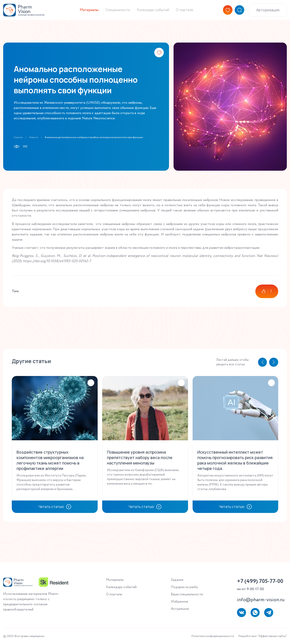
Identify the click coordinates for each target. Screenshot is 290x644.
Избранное (179, 602)
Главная (19, 137)
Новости (35, 137)
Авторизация (268, 12)
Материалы (83, 12)
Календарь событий (153, 12)
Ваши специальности (187, 595)
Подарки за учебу (185, 588)
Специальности (114, 12)
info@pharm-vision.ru (261, 600)
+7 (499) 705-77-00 (260, 581)
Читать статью (55, 512)
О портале (188, 12)
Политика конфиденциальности (206, 636)
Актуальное (180, 610)
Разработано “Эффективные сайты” (260, 636)
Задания (177, 580)
